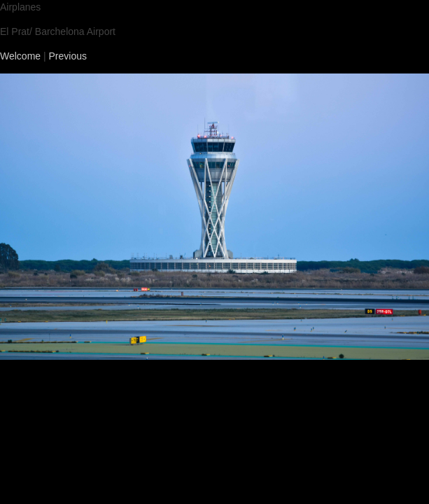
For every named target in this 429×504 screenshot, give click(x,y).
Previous (68, 56)
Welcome (20, 56)
